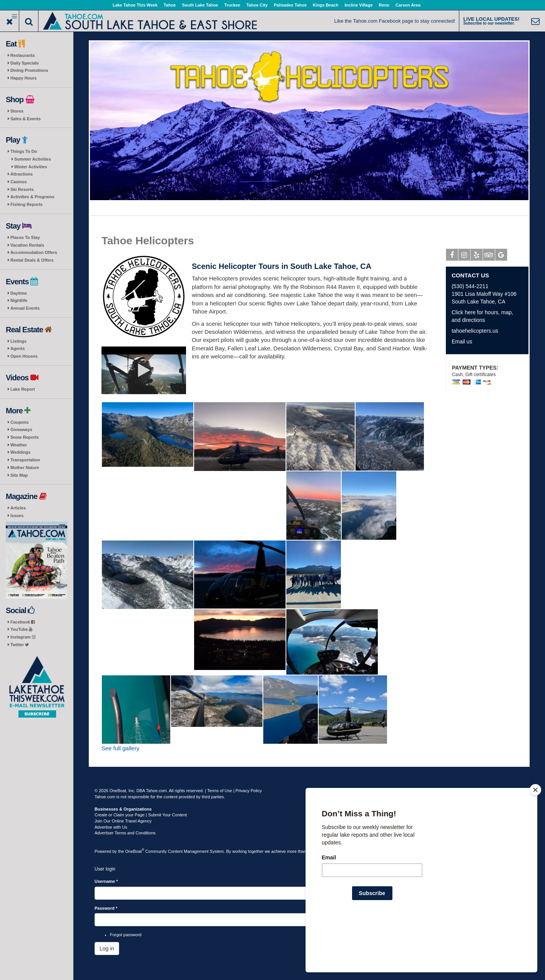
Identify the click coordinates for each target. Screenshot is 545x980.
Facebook (22, 622)
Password (106, 908)
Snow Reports (25, 437)
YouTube (21, 629)
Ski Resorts (22, 189)
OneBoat (135, 851)
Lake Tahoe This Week (135, 5)
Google (501, 256)
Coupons (20, 422)
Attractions (22, 174)
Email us (462, 342)
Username (106, 881)
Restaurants (23, 55)
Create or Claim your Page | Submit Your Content (141, 815)
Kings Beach (326, 5)
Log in (107, 948)
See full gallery (120, 748)
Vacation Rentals (27, 245)
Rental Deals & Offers (32, 260)
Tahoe (170, 5)
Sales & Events (26, 119)
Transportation (25, 460)
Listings (18, 341)
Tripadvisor (489, 256)
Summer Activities (33, 159)
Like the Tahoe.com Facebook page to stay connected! (395, 21)
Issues (17, 516)
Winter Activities (31, 167)
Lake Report (23, 389)
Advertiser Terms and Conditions (125, 833)
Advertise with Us (111, 827)
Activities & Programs (32, 197)
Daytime (19, 293)
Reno (384, 5)
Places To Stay (25, 237)
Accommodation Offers (34, 252)
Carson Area (408, 5)
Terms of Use (220, 791)
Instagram (23, 637)
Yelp (477, 256)
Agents (17, 348)
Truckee (232, 5)
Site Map (19, 475)
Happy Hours (23, 78)
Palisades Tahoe (290, 5)
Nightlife (19, 300)
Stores (17, 111)
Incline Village (358, 5)
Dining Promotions (29, 70)
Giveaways (21, 429)
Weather (19, 445)
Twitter (20, 645)
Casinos (19, 182)
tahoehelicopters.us (475, 331)
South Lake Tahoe (200, 5)
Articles (18, 508)
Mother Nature (25, 468)
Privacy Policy (249, 791)
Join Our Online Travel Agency (123, 821)
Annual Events (25, 308)
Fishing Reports (27, 204)
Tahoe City (257, 5)
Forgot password (126, 935)
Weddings (20, 452)
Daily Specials (25, 63)
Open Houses (24, 356)
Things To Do (24, 151)
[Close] (535, 839)
